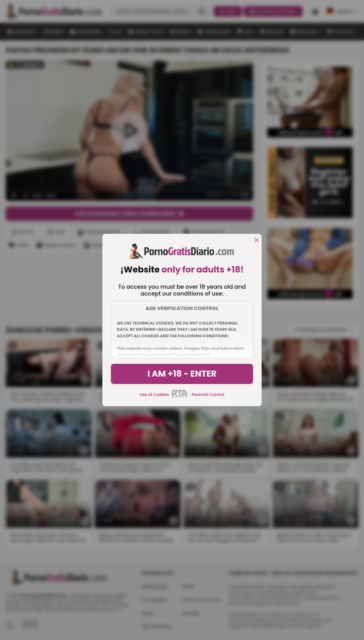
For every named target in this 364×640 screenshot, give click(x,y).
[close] (257, 240)
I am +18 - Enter (182, 374)
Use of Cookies (155, 395)
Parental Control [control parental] (208, 395)
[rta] (180, 397)
